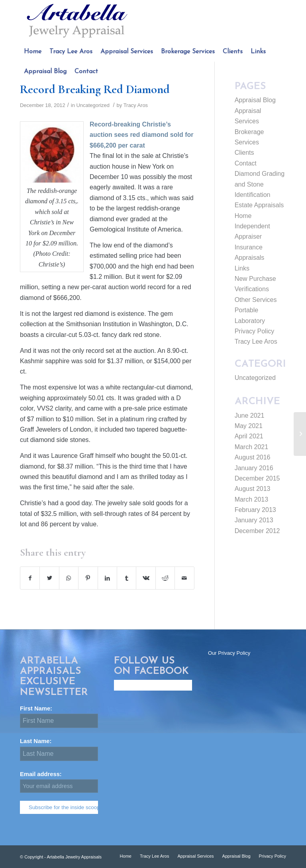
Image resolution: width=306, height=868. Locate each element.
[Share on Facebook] (30, 578)
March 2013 (252, 499)
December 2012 (257, 531)
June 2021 (250, 416)
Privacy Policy (255, 331)
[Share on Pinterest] (88, 578)
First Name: (39, 708)
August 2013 (253, 489)
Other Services (256, 300)
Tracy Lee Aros (256, 342)
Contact (246, 163)
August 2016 (253, 457)
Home (243, 216)
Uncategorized (93, 105)
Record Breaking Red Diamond (95, 89)
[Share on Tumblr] (127, 578)
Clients (244, 153)
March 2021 (252, 447)
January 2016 (254, 468)
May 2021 (249, 426)
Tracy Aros (136, 105)
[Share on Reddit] (165, 578)
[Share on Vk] (146, 578)
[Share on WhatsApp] (69, 578)
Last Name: (39, 741)
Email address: (59, 782)
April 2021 (249, 436)
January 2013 (254, 520)
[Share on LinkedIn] (107, 578)
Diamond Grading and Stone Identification (260, 184)
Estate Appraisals (259, 205)
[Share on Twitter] (49, 578)
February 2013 (255, 510)
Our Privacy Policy (229, 653)
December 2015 (257, 478)
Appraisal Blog (255, 100)
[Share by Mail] (184, 578)
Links (242, 268)
